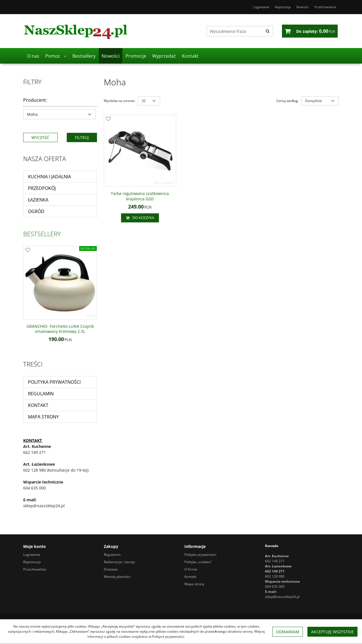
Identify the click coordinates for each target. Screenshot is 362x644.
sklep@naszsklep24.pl (282, 597)
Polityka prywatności (54, 382)
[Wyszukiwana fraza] (235, 31)
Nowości (111, 56)
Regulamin (41, 394)
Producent (35, 100)
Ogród (36, 211)
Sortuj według (287, 101)
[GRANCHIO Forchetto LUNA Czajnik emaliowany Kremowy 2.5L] (60, 329)
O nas (33, 56)
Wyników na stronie (119, 101)
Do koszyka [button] (140, 218)
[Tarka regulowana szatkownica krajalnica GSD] (140, 196)
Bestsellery (84, 56)
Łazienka (38, 200)
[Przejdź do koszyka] (315, 31)
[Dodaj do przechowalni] (108, 119)
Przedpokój (42, 188)
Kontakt (190, 56)
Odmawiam (288, 632)
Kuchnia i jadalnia (49, 177)
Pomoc (53, 56)
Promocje (136, 56)
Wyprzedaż (164, 56)
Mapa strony (43, 417)
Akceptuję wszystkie (332, 632)
